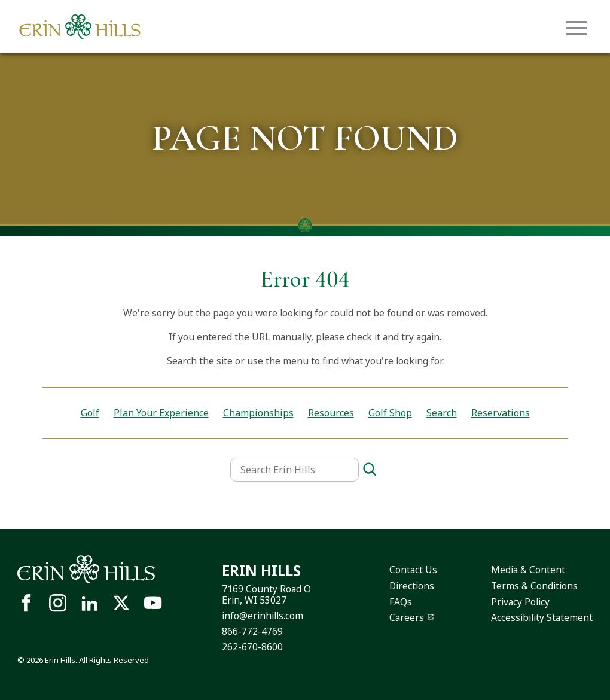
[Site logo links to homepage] (80, 27)
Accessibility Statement (542, 617)
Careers (407, 617)
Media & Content (528, 570)
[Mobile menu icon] (577, 28)
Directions (412, 586)
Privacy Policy (520, 602)
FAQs (401, 602)
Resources (331, 413)
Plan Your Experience (161, 413)
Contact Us (413, 570)
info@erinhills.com (263, 616)
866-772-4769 (252, 631)
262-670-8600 (252, 647)
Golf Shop (390, 413)
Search (442, 413)
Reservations (501, 413)
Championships (258, 413)
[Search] (370, 470)
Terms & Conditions (534, 586)
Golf (90, 413)
